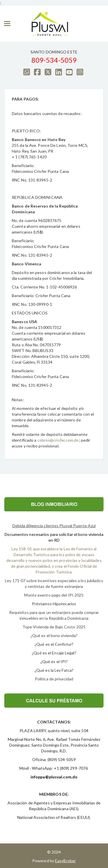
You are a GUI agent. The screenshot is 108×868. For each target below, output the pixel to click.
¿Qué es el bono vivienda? (54, 635)
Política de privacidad (54, 679)
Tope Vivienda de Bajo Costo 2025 (54, 627)
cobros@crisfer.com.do (58, 440)
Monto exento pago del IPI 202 (53, 595)
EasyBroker (65, 861)
